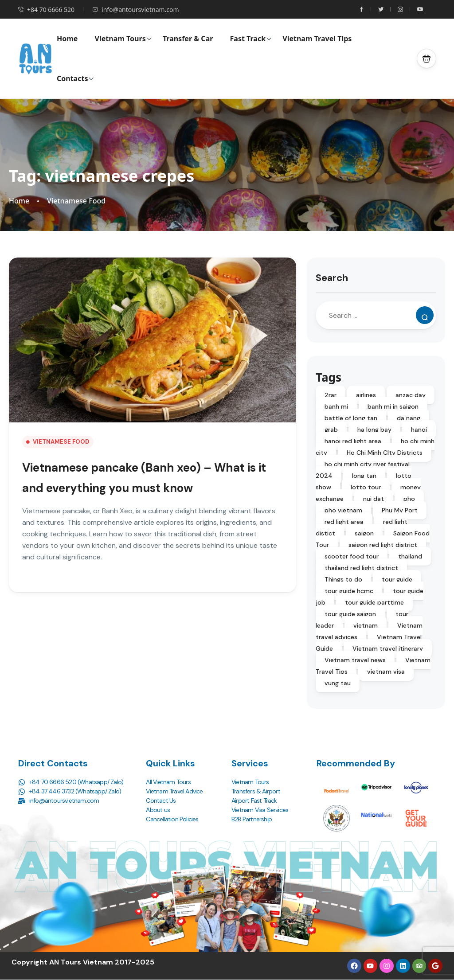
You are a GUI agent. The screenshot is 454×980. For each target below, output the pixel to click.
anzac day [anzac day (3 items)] (411, 395)
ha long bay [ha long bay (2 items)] (374, 429)
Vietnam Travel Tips (317, 39)
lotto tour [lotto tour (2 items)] (366, 487)
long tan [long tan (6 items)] (364, 476)
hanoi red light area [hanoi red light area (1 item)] (353, 441)
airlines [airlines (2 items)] (366, 395)
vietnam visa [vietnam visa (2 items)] (386, 672)
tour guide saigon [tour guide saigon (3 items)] (350, 614)
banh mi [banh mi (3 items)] (336, 406)
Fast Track (251, 39)
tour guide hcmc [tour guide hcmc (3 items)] (349, 591)
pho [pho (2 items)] (409, 499)
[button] (427, 59)
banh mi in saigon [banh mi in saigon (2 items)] (393, 406)
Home (67, 39)
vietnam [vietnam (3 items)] (366, 625)
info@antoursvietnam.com (136, 10)
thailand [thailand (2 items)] (410, 556)
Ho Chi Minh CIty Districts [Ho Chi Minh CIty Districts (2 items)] (385, 453)
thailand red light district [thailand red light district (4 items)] (361, 568)
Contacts (75, 78)
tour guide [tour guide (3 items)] (397, 579)
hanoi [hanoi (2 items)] (419, 429)
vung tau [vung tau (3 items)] (338, 683)
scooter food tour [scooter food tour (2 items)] (352, 556)
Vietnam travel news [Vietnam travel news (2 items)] (355, 660)
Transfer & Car (188, 39)
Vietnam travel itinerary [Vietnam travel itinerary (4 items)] (388, 648)
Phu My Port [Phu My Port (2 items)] (400, 510)
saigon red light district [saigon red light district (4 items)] (383, 545)
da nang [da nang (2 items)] (409, 418)
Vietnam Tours (123, 39)
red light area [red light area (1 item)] (344, 522)
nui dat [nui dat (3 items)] (374, 499)
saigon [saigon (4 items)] (364, 533)
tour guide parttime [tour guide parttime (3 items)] (374, 602)
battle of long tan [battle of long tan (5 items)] (351, 418)
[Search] (425, 315)
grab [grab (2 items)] (331, 429)
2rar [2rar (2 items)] (331, 395)
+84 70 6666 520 (46, 10)
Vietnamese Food (76, 201)
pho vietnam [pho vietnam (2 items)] (343, 510)
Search (332, 278)
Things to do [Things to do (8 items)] (343, 579)
